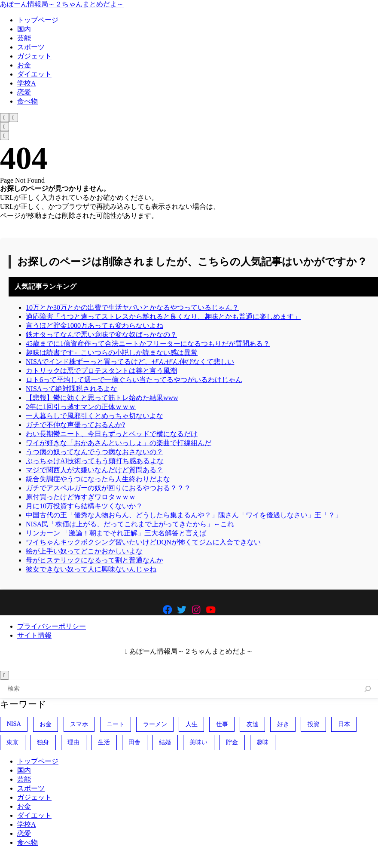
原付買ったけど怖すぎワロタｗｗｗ (81, 497)
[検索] (368, 689)
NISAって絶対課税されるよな (72, 389)
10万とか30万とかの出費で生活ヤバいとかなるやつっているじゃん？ (132, 307)
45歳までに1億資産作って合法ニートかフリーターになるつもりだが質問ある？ (148, 344)
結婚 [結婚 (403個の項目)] (165, 742)
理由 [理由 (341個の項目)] (73, 742)
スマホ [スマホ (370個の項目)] (79, 724)
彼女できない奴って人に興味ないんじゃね (91, 569)
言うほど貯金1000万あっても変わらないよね (94, 325)
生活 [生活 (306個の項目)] (104, 742)
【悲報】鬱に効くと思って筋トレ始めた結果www (102, 398)
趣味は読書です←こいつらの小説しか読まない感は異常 (112, 353)
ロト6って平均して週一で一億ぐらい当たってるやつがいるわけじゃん (134, 380)
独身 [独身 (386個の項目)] (43, 742)
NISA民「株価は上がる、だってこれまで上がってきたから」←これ (130, 524)
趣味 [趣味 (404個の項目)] (262, 742)
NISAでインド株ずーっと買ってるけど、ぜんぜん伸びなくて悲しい (130, 362)
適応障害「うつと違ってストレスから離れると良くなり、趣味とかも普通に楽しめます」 (163, 316)
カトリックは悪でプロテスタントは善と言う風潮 (101, 371)
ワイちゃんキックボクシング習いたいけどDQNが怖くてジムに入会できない (143, 542)
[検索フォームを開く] (5, 118)
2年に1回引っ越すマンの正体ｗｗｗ (81, 407)
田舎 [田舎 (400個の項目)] (134, 742)
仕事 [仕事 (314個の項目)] (222, 724)
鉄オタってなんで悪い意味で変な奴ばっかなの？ (101, 335)
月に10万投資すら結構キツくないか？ (84, 506)
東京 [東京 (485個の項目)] (12, 742)
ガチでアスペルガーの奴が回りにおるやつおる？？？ (108, 488)
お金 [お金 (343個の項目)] (46, 724)
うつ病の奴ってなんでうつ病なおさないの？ (94, 452)
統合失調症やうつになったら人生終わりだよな (98, 479)
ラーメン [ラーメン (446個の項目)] (155, 724)
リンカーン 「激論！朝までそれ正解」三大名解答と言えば (116, 533)
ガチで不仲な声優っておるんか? (75, 425)
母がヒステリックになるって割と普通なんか (94, 560)
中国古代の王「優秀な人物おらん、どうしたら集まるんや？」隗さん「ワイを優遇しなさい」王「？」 (184, 515)
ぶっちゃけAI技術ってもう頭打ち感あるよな (95, 461)
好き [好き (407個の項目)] (283, 724)
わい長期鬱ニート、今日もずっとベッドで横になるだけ (112, 434)
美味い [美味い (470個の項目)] (198, 742)
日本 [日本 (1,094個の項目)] (344, 724)
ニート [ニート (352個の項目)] (116, 724)
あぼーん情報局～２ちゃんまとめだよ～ (62, 4)
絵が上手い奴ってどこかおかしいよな (84, 551)
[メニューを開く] (14, 118)
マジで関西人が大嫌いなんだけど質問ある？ (94, 470)
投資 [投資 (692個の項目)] (314, 724)
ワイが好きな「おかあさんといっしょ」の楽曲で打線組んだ (119, 443)
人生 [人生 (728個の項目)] (192, 724)
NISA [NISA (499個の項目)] (14, 724)
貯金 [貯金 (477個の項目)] (232, 742)
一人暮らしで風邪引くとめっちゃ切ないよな (94, 416)
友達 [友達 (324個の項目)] (253, 724)
